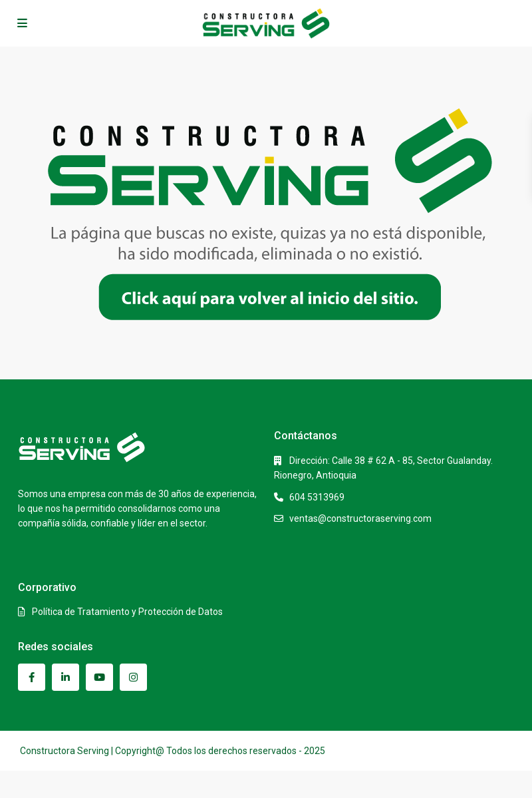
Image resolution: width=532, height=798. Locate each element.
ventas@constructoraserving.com (360, 518)
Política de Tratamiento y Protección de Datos (127, 612)
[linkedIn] (66, 677)
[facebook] (32, 677)
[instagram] (133, 677)
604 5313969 (317, 497)
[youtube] (99, 677)
